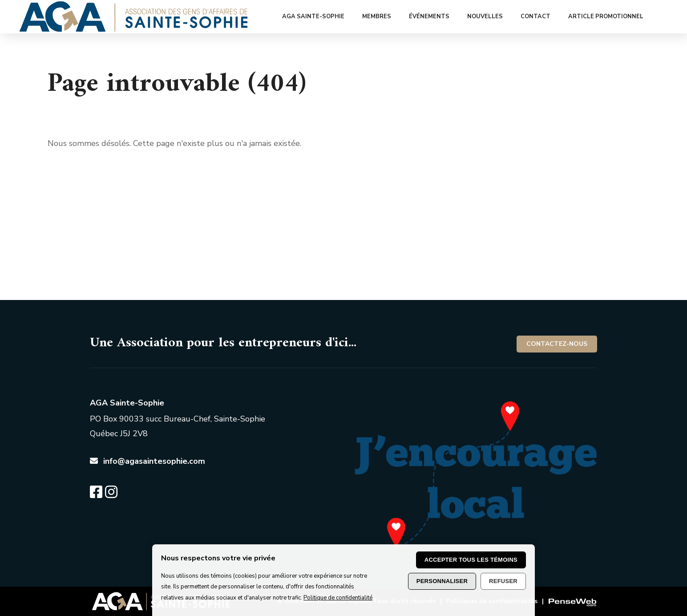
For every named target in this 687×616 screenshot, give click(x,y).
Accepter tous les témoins (471, 560)
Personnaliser (442, 581)
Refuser (503, 581)
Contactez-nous (557, 344)
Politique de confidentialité (338, 598)
